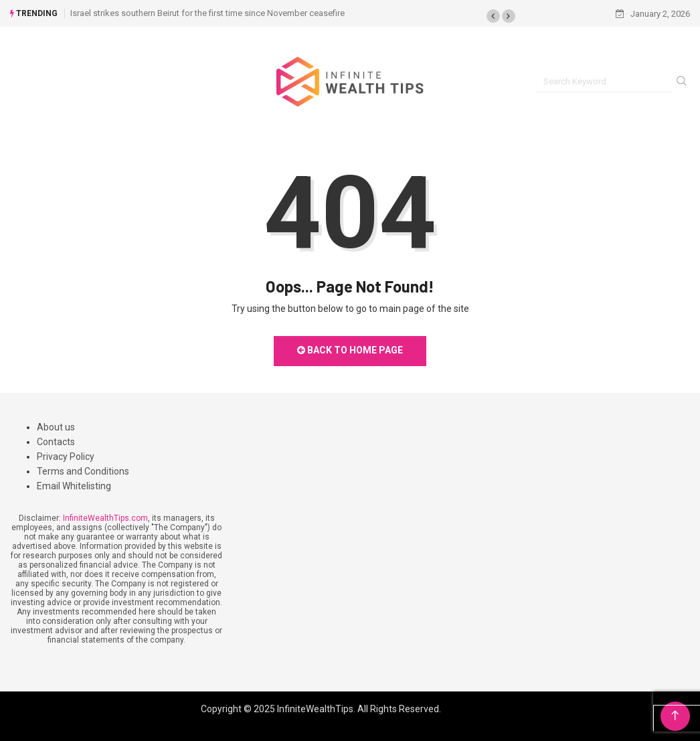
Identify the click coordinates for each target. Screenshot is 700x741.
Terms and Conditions (83, 471)
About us (56, 427)
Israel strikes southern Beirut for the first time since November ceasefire (207, 13)
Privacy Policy (66, 457)
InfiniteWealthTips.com (105, 518)
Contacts (56, 442)
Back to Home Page (350, 350)
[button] (493, 16)
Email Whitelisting (74, 486)
